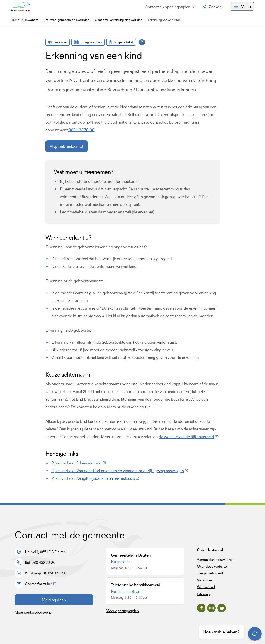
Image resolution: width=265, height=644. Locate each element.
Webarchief (206, 587)
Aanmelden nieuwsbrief (215, 560)
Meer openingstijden (122, 611)
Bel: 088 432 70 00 (40, 563)
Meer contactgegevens (33, 612)
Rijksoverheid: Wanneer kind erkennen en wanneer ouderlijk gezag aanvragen (120, 471)
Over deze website (212, 566)
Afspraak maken (69, 147)
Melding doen (54, 600)
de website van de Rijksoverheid (189, 437)
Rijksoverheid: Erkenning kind (79, 463)
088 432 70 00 (81, 130)
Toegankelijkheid (210, 573)
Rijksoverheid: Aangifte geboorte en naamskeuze (95, 478)
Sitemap (203, 594)
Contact (170, 7)
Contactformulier (41, 584)
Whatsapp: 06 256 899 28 (46, 573)
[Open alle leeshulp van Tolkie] (142, 42)
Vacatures (205, 580)
